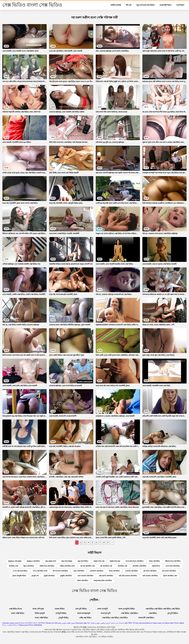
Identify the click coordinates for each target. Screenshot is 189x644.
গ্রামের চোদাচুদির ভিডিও (19, 576)
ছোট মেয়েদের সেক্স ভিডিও (150, 576)
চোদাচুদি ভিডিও (61, 613)
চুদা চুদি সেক (35, 576)
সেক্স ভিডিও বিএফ (15, 609)
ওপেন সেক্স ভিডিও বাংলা (40, 571)
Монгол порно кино (154, 623)
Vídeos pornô (24, 625)
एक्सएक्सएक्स (38, 625)
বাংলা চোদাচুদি (103, 609)
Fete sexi (58, 623)
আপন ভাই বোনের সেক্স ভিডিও (135, 561)
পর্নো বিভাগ (180, 5)
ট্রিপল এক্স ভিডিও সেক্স (170, 576)
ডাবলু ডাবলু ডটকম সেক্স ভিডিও (103, 581)
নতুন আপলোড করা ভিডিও (145, 5)
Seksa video (169, 623)
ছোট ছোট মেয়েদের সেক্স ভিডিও (128, 576)
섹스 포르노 (92, 623)
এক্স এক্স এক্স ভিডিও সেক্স (87, 566)
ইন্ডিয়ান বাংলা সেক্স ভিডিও (173, 561)
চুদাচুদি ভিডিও (64, 618)
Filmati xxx (50, 623)
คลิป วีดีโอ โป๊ (130, 623)
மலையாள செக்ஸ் (117, 623)
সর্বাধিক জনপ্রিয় (116, 5)
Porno (31, 625)
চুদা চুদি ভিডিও (173, 613)
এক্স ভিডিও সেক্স (122, 566)
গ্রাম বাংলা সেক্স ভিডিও (150, 571)
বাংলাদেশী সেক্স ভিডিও (146, 618)
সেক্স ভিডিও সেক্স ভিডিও (130, 613)
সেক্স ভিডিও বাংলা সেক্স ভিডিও (35, 623)
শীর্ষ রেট (129, 5)
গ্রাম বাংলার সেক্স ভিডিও (169, 571)
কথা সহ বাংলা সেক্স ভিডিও (60, 571)
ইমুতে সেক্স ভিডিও (29, 566)
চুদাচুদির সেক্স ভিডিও (66, 576)
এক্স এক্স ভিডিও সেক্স (106, 566)
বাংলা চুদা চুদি (106, 613)
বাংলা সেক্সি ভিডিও (18, 613)
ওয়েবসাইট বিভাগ (165, 5)
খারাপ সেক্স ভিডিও (79, 571)
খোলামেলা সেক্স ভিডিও (96, 571)
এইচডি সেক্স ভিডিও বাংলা (67, 566)
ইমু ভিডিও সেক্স (13, 566)
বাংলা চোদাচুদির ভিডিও (127, 609)
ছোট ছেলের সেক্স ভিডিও (106, 576)
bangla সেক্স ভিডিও (33, 561)
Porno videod (179, 623)
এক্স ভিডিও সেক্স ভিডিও (139, 566)
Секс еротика (140, 623)
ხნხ (163, 623)
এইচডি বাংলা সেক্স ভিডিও (47, 566)
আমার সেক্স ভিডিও (154, 561)
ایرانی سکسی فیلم (103, 623)
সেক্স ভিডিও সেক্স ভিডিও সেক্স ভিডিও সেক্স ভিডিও (163, 609)
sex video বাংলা (51, 561)
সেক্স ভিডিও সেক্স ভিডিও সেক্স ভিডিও (115, 618)
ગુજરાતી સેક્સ (19, 623)
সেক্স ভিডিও (153, 613)
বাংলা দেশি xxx (38, 609)
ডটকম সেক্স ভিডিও (83, 581)
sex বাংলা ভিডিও (83, 561)
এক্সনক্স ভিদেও (156, 566)
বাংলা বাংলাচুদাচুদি (84, 613)
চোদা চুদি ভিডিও (81, 609)
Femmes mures (8, 623)
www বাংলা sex (115, 561)
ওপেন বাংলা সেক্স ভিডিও (173, 566)
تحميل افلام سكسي (68, 623)
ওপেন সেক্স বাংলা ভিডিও (20, 571)
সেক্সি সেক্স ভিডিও (85, 618)
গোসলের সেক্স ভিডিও (132, 571)
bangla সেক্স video (15, 561)
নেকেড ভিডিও (60, 609)
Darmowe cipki (81, 623)
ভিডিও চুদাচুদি (40, 613)
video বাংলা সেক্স (99, 561)
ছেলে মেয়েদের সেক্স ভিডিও (85, 576)
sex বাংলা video (67, 561)
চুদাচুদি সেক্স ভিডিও (49, 576)
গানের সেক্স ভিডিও (114, 571)
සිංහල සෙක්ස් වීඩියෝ (10, 625)
